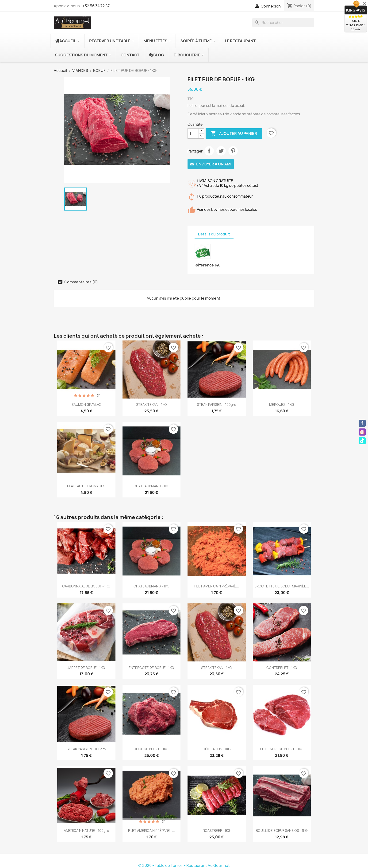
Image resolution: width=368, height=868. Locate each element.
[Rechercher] (283, 23)
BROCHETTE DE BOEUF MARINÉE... (282, 586)
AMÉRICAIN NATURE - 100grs (86, 831)
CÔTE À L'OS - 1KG (217, 749)
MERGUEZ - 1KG (282, 405)
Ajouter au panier (234, 133)
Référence (204, 265)
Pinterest (233, 151)
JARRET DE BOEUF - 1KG (86, 668)
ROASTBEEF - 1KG (217, 831)
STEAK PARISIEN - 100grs (217, 405)
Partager (209, 151)
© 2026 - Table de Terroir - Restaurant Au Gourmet (184, 865)
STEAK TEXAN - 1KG (151, 405)
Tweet (221, 151)
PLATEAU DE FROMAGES (86, 486)
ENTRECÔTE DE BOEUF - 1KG (151, 668)
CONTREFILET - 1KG (282, 668)
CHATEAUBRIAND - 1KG (151, 486)
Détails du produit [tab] (214, 234)
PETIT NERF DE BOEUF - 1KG (282, 749)
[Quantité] (193, 133)
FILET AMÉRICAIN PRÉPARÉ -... (151, 831)
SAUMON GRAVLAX (86, 405)
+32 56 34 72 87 (96, 6)
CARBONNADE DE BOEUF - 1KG (86, 586)
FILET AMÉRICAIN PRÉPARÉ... (217, 586)
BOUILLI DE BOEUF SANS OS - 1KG (282, 831)
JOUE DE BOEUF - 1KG (151, 749)
